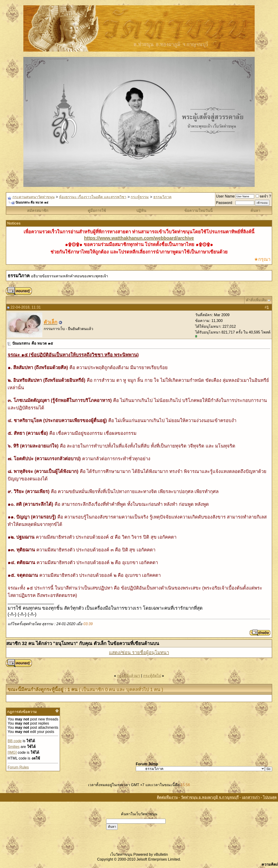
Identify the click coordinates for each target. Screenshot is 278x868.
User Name (225, 196)
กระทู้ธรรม (140, 197)
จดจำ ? (263, 196)
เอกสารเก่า (251, 797)
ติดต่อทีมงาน (167, 797)
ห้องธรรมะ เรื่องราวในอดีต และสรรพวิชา (93, 197)
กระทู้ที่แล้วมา (128, 676)
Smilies (14, 747)
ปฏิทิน (141, 211)
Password (224, 203)
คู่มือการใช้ (97, 211)
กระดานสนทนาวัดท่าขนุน (34, 197)
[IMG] (12, 752)
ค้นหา (255, 211)
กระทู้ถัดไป (152, 676)
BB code (15, 741)
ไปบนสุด (270, 797)
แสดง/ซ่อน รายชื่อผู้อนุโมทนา (139, 652)
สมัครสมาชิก (38, 211)
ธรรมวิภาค (162, 197)
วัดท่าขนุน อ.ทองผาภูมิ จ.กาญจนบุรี (210, 797)
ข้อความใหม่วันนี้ (198, 211)
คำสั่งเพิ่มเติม (256, 300)
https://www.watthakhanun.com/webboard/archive (139, 238)
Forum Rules (18, 767)
